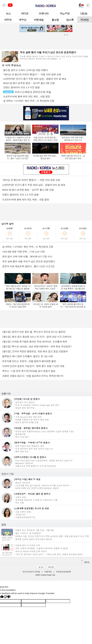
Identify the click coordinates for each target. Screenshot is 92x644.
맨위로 (86, 562)
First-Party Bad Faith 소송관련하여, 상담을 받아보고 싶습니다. (44, 460)
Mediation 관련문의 (24, 463)
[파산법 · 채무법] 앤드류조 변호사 (31, 428)
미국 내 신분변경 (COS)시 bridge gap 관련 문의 (37, 405)
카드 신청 (20, 503)
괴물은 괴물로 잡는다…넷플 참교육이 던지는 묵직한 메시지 (33, 376)
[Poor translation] (7, 597)
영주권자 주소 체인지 (25, 402)
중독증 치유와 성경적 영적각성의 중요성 (34, 539)
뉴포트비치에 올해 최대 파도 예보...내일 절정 (26, 200)
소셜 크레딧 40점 (23, 512)
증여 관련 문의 (22, 451)
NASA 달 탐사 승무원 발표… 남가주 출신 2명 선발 (28, 190)
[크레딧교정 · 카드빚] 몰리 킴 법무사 (32, 494)
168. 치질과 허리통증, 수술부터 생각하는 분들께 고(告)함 (42, 548)
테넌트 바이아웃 (23, 482)
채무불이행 (20, 434)
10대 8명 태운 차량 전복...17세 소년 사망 (23, 252)
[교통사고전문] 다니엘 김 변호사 (30, 457)
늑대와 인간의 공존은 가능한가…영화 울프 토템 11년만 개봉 (33, 366)
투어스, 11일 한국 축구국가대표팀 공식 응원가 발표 (29, 371)
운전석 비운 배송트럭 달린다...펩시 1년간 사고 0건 (28, 266)
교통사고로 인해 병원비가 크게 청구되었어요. (36, 466)
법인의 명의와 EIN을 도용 (27, 422)
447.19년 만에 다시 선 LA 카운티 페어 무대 (7, 555)
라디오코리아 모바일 (31, 572)
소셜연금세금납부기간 (25, 517)
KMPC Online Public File (45, 575)
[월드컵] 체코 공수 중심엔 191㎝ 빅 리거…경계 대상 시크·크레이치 (37, 337)
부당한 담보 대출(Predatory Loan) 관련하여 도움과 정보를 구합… (45, 431)
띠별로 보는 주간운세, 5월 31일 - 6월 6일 (35, 530)
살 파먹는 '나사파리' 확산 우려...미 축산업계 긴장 (28, 247)
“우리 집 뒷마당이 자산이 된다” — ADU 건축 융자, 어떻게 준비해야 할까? (49, 554)
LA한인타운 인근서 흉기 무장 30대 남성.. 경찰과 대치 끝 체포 (34, 185)
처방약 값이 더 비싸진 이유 (28, 545)
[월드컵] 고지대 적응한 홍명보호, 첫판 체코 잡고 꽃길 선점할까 (35, 351)
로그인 (41, 567)
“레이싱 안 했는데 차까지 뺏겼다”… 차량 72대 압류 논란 (31, 180)
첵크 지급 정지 (22, 437)
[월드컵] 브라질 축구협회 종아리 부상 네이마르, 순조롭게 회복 (35, 342)
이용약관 (48, 572)
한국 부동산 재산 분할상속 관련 (30, 446)
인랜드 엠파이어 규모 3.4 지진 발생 (20, 195)
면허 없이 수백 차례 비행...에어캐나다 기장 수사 (27, 257)
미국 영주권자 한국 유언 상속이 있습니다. (34, 449)
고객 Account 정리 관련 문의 (28, 417)
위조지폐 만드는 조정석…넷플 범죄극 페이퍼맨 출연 (29, 361)
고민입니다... (21, 514)
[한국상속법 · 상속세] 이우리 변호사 (32, 443)
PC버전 (51, 567)
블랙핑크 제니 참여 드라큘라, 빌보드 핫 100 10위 (28, 356)
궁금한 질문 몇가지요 (25, 408)
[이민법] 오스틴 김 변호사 (27, 399)
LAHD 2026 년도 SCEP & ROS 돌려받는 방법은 (37, 488)
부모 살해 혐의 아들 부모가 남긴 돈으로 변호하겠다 (29, 261)
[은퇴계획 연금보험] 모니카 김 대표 (31, 508)
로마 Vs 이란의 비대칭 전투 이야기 (31, 551)
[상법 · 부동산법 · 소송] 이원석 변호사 (33, 413)
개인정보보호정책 (63, 572)
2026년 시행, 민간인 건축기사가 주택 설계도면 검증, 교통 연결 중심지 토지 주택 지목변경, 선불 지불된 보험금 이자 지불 (52, 536)
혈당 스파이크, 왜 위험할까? (28, 533)
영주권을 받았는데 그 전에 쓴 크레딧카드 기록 (36, 500)
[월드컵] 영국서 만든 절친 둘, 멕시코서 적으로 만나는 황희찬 (34, 332)
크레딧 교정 (21, 497)
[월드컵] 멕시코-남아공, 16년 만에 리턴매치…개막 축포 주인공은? (37, 346)
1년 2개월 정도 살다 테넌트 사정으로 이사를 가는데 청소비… (43, 485)
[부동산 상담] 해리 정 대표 (27, 479)
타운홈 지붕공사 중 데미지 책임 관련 (32, 419)
